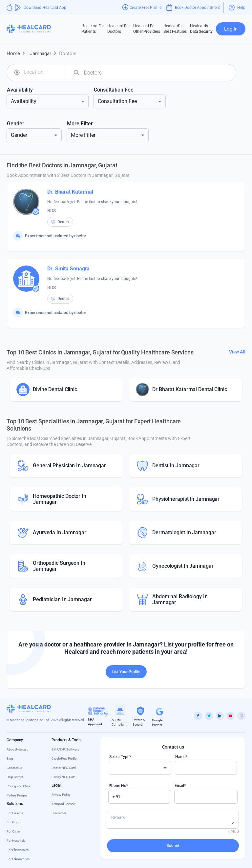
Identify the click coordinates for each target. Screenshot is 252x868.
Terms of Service (63, 804)
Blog (10, 759)
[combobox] (42, 72)
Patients (93, 29)
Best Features (175, 29)
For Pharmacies (18, 850)
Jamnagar (44, 53)
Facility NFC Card (63, 777)
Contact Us (14, 768)
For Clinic (13, 831)
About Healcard (18, 749)
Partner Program (18, 795)
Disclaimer (59, 813)
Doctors (119, 29)
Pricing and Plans (19, 786)
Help (237, 8)
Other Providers (147, 29)
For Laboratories (18, 859)
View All (237, 352)
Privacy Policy (61, 795)
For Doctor (14, 822)
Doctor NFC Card (64, 768)
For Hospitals (16, 841)
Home (17, 53)
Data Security (201, 29)
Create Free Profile (64, 759)
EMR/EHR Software (65, 749)
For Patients (15, 813)
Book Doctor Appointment (193, 8)
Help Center (15, 777)
